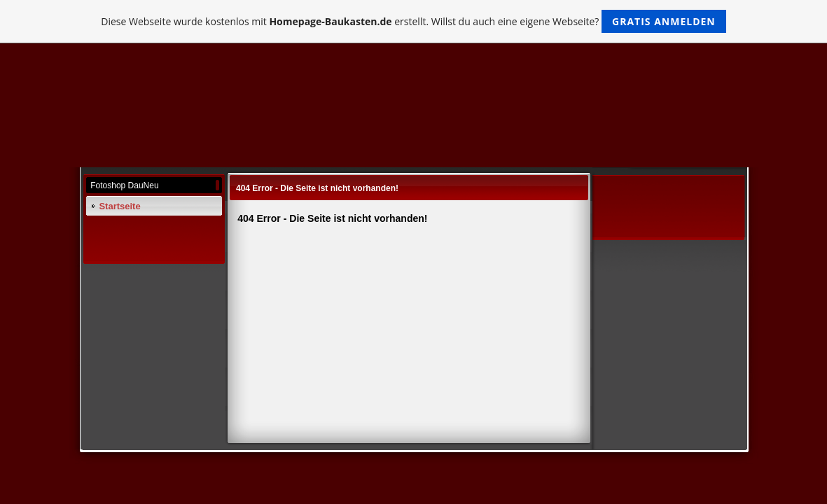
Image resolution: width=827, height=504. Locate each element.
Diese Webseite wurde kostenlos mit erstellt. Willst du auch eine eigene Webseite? (413, 21)
